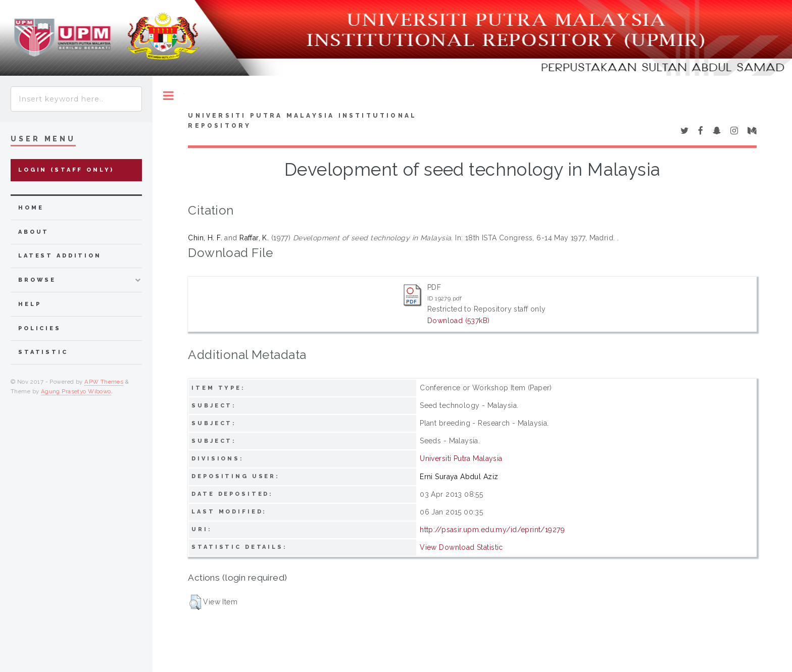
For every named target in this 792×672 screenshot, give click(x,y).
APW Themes (104, 382)
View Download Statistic (461, 547)
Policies (40, 328)
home (31, 208)
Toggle (168, 96)
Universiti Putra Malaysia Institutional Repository (302, 121)
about (34, 232)
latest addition (60, 256)
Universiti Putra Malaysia (461, 458)
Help (30, 304)
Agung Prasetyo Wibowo (76, 391)
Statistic (43, 352)
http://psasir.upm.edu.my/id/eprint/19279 (492, 530)
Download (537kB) (459, 321)
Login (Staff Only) (66, 170)
